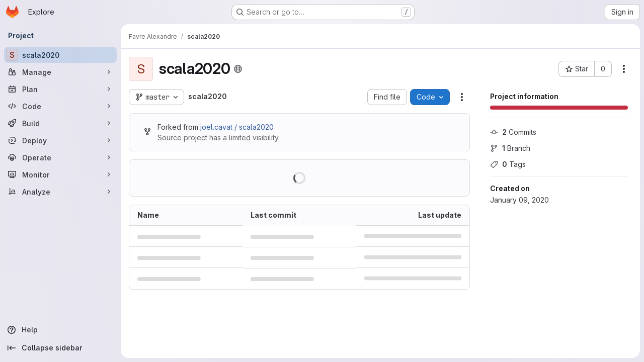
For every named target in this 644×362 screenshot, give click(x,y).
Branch (510, 148)
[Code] (60, 106)
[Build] (60, 123)
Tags (508, 164)
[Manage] (60, 72)
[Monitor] (60, 174)
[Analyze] (60, 192)
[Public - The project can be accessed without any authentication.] (238, 69)
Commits (513, 132)
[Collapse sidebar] (60, 348)
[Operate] (60, 157)
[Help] (60, 330)
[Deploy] (60, 140)
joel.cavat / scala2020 (237, 127)
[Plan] (60, 89)
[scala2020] (60, 55)
